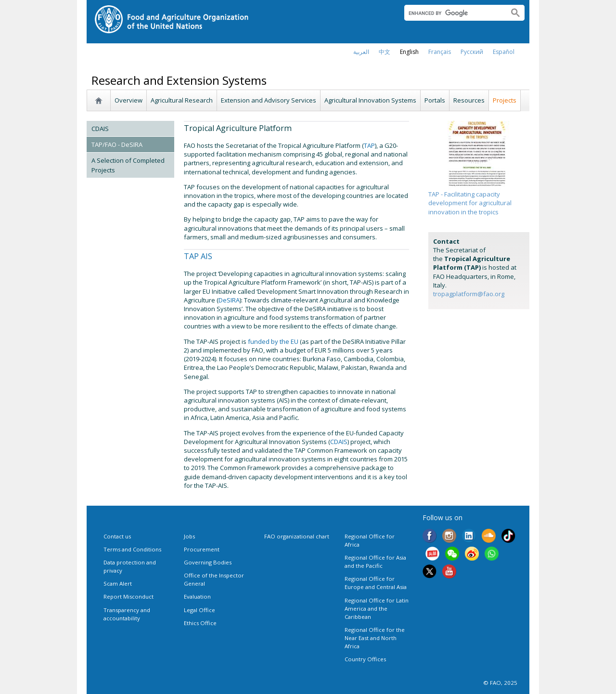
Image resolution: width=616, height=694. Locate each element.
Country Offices (365, 659)
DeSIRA (229, 300)
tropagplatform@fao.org (469, 294)
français (440, 52)
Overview (128, 100)
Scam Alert (118, 583)
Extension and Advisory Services (269, 100)
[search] (453, 13)
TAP (369, 145)
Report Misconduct (128, 596)
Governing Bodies (208, 562)
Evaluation (197, 596)
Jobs (189, 536)
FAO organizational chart (297, 536)
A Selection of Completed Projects (128, 165)
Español (504, 52)
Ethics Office (200, 623)
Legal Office (199, 610)
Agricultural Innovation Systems (370, 100)
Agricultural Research (182, 100)
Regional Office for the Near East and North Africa (375, 638)
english (409, 52)
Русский (472, 52)
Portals (435, 100)
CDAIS (100, 129)
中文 (385, 52)
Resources (469, 100)
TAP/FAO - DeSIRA (117, 144)
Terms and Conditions (132, 549)
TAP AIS (198, 256)
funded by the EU (273, 341)
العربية (361, 52)
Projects (505, 100)
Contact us (117, 536)
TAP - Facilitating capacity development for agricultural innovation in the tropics (470, 203)
